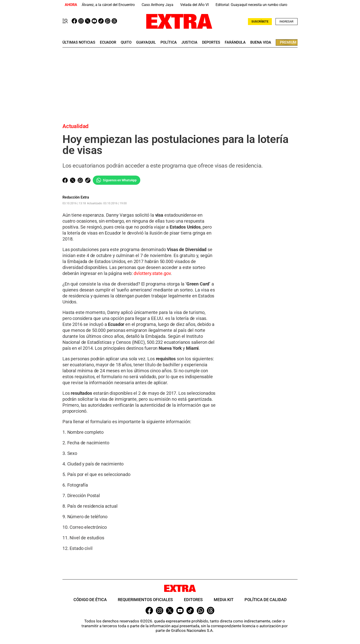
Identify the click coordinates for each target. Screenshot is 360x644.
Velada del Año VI (194, 5)
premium (288, 42)
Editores (193, 600)
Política (169, 42)
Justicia (189, 42)
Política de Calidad (266, 600)
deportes (211, 42)
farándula (235, 42)
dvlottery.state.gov (152, 273)
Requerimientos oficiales (145, 600)
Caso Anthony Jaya (157, 5)
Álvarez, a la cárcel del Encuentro (108, 5)
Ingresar (286, 21)
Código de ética (90, 600)
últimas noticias (79, 42)
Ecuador (108, 42)
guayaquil (146, 42)
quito (126, 42)
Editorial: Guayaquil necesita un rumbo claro (251, 5)
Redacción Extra (76, 197)
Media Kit (224, 600)
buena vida (261, 42)
